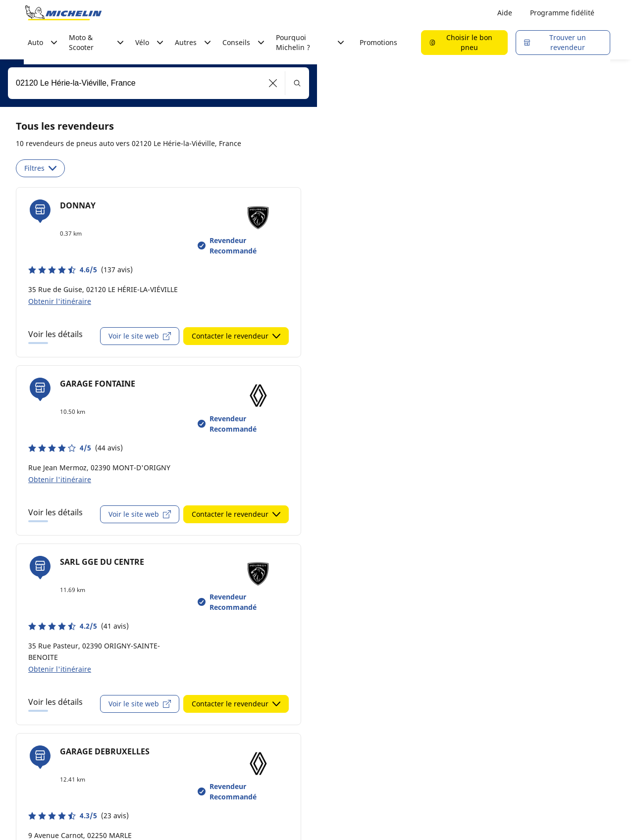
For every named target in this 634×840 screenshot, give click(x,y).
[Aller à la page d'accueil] (63, 13)
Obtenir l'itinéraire (60, 301)
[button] (273, 83)
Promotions (378, 42)
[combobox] (158, 83)
